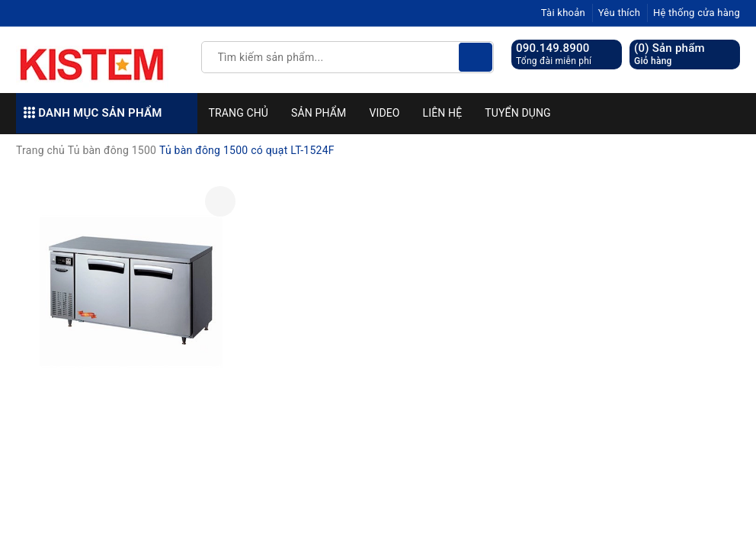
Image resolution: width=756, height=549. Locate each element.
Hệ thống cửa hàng (697, 13)
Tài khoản (563, 13)
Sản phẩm (319, 113)
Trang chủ (239, 113)
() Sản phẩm (670, 55)
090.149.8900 (553, 48)
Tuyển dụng (517, 113)
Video (384, 113)
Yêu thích (620, 13)
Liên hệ (443, 113)
